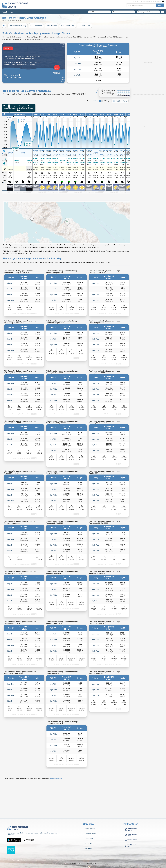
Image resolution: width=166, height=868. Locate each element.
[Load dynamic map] (67, 259)
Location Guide (84, 26)
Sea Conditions (36, 26)
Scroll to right (128, 180)
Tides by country (8, 12)
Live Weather (52, 26)
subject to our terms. (56, 814)
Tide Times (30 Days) (18, 26)
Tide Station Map (68, 26)
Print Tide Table (120, 127)
